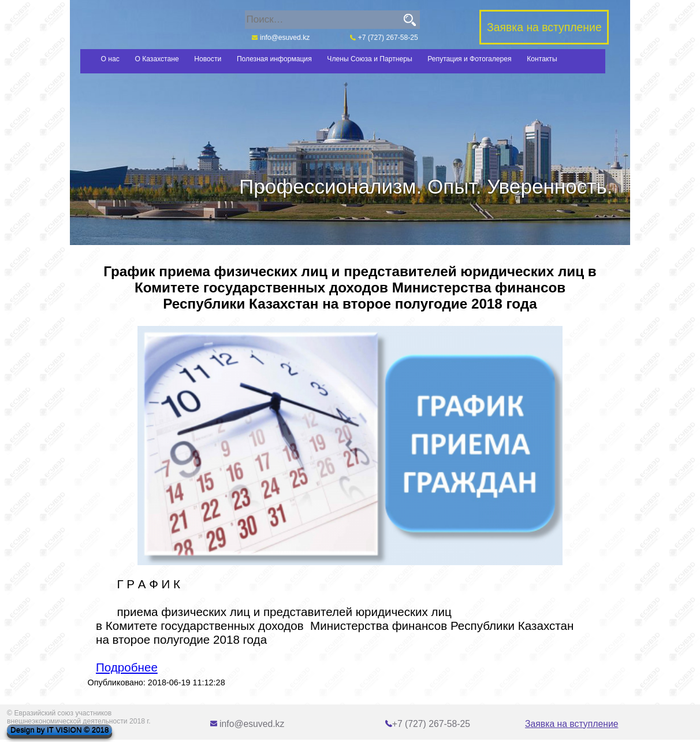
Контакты (542, 59)
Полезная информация (274, 59)
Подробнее (127, 667)
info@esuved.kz (281, 38)
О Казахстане (157, 59)
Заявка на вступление (571, 724)
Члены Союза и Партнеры (369, 59)
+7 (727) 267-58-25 (384, 38)
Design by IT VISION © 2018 (59, 730)
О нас (110, 59)
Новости (208, 59)
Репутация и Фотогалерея (469, 59)
